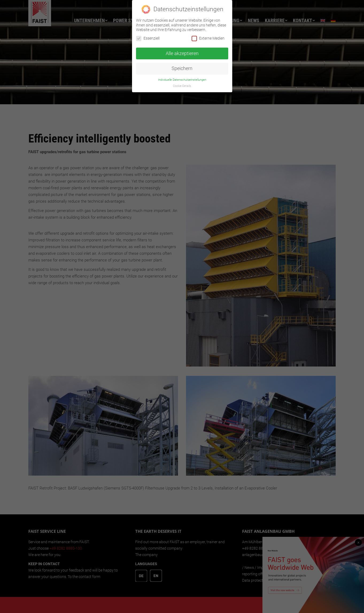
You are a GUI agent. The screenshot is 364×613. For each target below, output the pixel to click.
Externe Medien (208, 38)
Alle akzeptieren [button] (182, 53)
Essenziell (148, 38)
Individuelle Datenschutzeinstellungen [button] (182, 80)
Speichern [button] (182, 68)
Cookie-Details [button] (182, 86)
